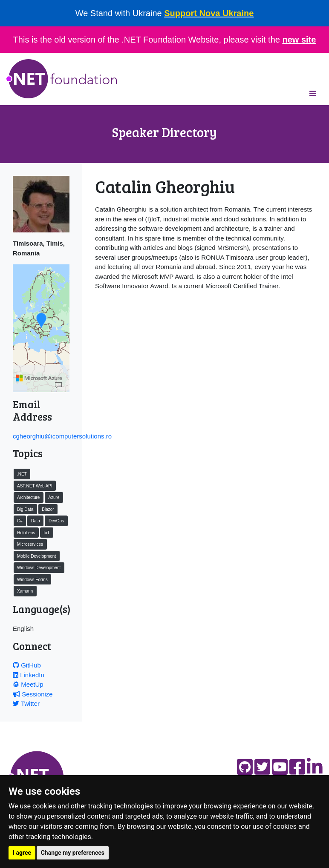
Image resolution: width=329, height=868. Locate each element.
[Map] (58, 386)
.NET (22, 474)
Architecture (28, 497)
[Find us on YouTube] (280, 767)
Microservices (30, 544)
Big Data (25, 509)
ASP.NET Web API (35, 486)
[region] (41, 328)
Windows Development (39, 568)
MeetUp (28, 684)
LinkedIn (29, 675)
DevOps (56, 521)
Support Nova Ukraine (209, 13)
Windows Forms (32, 580)
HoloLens (26, 533)
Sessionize (33, 694)
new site (299, 40)
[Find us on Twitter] (262, 767)
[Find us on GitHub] (245, 767)
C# (20, 521)
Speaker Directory (164, 132)
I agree (22, 853)
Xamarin (25, 591)
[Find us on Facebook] (297, 767)
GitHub (27, 665)
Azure (54, 497)
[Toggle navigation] (313, 93)
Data (36, 521)
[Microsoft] (39, 378)
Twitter (26, 703)
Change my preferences (73, 853)
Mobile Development (36, 556)
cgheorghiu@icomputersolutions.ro (62, 436)
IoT (46, 533)
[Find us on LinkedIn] (315, 767)
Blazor (48, 509)
